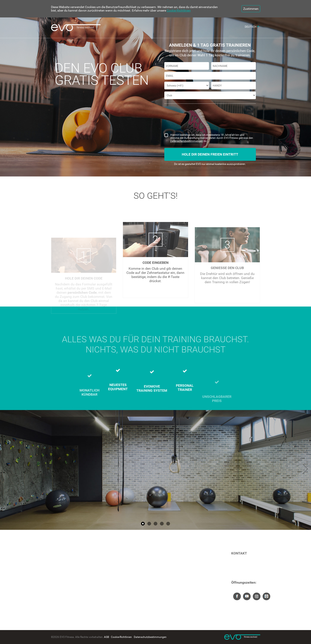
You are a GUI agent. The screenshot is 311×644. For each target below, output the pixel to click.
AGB (106, 637)
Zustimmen (251, 9)
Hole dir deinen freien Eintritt (210, 154)
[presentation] (197, 121)
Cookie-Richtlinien (179, 10)
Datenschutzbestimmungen (187, 141)
